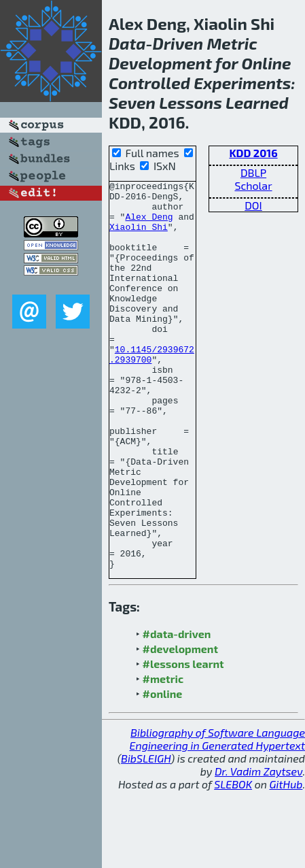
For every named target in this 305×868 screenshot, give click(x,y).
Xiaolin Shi (139, 237)
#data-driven (177, 711)
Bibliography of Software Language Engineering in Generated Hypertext (217, 816)
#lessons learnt (183, 741)
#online (163, 771)
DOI (253, 205)
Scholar (253, 185)
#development (180, 726)
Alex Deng (149, 224)
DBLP (253, 172)
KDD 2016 (253, 153)
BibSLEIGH (146, 836)
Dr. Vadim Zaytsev (258, 849)
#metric (163, 756)
